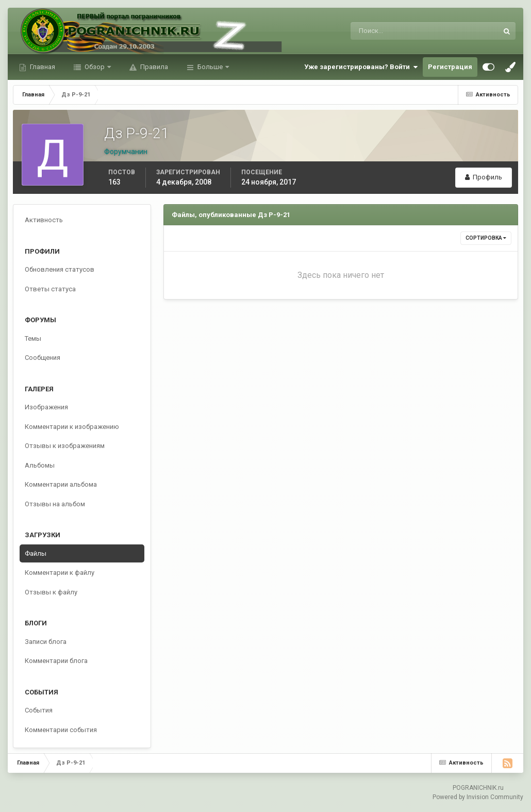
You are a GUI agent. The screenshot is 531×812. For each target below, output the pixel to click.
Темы (33, 338)
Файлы (36, 553)
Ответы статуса (50, 289)
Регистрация (450, 67)
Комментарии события (61, 730)
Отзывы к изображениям (65, 446)
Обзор (95, 67)
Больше (210, 67)
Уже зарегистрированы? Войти (361, 67)
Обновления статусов (60, 269)
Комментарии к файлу (60, 573)
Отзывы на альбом (55, 504)
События (39, 710)
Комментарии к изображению (72, 427)
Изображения (46, 407)
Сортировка (486, 238)
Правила (153, 67)
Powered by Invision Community (478, 797)
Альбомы (40, 465)
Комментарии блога (56, 661)
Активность (44, 220)
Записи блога (46, 642)
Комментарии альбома (61, 484)
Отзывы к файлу (51, 592)
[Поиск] (382, 31)
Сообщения (43, 358)
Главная (42, 67)
